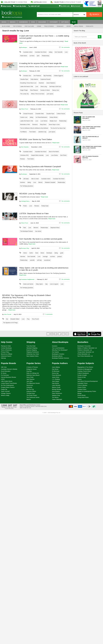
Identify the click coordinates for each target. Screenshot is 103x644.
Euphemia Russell (46, 79)
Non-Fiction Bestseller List (85, 356)
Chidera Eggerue (58, 76)
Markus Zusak (56, 387)
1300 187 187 (34, 6)
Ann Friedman (37, 76)
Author (31, 253)
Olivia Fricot (24, 109)
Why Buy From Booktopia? (60, 350)
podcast (60, 257)
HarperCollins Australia (37, 155)
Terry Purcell (35, 319)
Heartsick (41, 83)
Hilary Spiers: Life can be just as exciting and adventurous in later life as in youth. (44, 269)
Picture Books (82, 395)
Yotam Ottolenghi (57, 399)
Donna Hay (55, 373)
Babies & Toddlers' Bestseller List (87, 348)
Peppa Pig (4, 389)
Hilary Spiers (39, 284)
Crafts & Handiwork (83, 373)
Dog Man (29, 371)
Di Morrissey (56, 371)
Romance (60, 26)
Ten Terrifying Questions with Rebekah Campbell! (40, 167)
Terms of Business (6, 350)
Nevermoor (30, 385)
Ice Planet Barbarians (41, 117)
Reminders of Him (25, 125)
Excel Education (6, 371)
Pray (28, 319)
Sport (69, 26)
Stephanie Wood (55, 228)
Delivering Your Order (33, 354)
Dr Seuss (4, 373)
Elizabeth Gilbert (15, 319)
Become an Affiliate (7, 354)
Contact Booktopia (6, 348)
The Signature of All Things (10, 323)
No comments (66, 47)
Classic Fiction (82, 387)
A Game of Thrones (32, 367)
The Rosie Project (32, 395)
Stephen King (56, 395)
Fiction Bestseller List (84, 354)
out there (32, 56)
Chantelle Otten (40, 114)
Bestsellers (83, 342)
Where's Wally (5, 395)
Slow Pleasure (34, 90)
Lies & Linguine (54, 284)
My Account (76, 6)
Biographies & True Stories (85, 367)
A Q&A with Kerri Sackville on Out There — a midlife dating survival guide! (44, 37)
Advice (25, 253)
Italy (46, 284)
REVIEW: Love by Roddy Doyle (33, 194)
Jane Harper (56, 381)
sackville (32, 260)
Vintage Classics (6, 393)
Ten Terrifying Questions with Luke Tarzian (92, 147)
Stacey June (56, 90)
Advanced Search (6, 356)
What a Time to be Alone (38, 94)
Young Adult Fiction (83, 397)
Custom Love (24, 117)
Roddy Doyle (45, 206)
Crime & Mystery (82, 385)
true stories (38, 231)
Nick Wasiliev (25, 147)
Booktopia (24, 47)
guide (62, 253)
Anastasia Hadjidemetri (28, 279)
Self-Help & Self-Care (55, 87)
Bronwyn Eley (25, 248)
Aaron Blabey (56, 367)
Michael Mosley (57, 389)
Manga (80, 393)
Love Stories (44, 121)
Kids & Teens (78, 26)
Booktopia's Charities (58, 354)
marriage (45, 257)
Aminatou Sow (27, 76)
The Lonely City (24, 94)
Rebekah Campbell (50, 182)
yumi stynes (50, 94)
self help (39, 260)
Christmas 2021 (24, 155)
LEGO (3, 379)
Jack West (30, 381)
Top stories (17, 26)
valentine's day (42, 132)
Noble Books (24, 56)
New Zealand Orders (33, 356)
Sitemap (3, 358)
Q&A (38, 56)
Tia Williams (23, 132)
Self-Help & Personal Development (88, 381)
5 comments (49, 314)
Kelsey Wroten (54, 117)
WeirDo (29, 399)
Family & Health (82, 375)
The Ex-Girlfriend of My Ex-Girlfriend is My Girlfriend (34, 128)
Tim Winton (55, 397)
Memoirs (36, 228)
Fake (25, 228)
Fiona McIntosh (56, 375)
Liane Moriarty (56, 385)
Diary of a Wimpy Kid (33, 373)
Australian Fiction (83, 383)
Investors (55, 346)
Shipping (31, 342)
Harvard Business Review (8, 377)
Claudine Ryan (24, 79)
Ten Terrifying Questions (27, 186)
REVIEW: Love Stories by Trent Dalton (36, 139)
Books (42, 253)
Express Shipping (32, 350)
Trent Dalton (32, 132)
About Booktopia (60, 342)
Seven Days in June (54, 125)
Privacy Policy (5, 352)
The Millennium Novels (33, 383)
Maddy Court (53, 121)
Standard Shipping (32, 348)
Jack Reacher (31, 379)
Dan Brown (55, 369)
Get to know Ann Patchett (89, 118)
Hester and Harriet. (28, 284)
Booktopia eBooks (57, 356)
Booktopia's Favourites (84, 346)
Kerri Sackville (59, 52)
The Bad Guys (31, 393)
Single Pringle (24, 90)
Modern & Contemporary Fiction (87, 391)
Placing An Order (6, 346)
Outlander (29, 387)
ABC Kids (4, 367)
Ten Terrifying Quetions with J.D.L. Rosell (91, 127)
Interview (23, 257)
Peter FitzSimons (57, 393)
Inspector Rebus (31, 391)
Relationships (46, 56)
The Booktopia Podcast (26, 231)
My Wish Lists (64, 6)
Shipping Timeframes (33, 352)
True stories (49, 26)
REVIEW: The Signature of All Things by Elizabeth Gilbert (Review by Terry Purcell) (27, 296)
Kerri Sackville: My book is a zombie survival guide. (41, 239)
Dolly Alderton (34, 79)
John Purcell (8, 314)
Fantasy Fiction (82, 389)
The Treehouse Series (33, 397)
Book (37, 253)
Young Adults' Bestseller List (86, 352)
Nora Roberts (56, 391)
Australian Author (28, 52)
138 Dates (26, 179)
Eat (7, 319)
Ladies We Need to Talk (27, 87)
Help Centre (6, 6)
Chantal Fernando (28, 114)
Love (66, 52)
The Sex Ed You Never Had (58, 128)
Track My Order (20, 6)
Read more (64, 67)
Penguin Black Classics (8, 387)
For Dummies (5, 375)
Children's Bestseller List (85, 350)
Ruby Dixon (43, 125)
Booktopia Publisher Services (61, 358)
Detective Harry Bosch (33, 375)
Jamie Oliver (56, 377)
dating (51, 52)
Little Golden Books (7, 381)
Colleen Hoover (61, 114)
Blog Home (6, 26)
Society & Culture (45, 90)
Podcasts (90, 26)
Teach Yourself (5, 391)
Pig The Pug (30, 389)
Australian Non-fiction (41, 52)
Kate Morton (56, 383)
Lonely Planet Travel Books (9, 383)
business (23, 182)
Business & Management (85, 369)
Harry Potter (30, 377)
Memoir (40, 182)
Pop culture (29, 26)
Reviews (22, 159)
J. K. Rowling (56, 379)
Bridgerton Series (32, 369)
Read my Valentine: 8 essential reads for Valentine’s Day (43, 101)
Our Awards (55, 352)
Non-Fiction (63, 155)
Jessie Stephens (51, 83)
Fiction (25, 206)
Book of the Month (54, 152)
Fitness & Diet (82, 377)
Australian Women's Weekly (9, 369)
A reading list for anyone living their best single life (40, 63)
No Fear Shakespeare (7, 385)
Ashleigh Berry (25, 201)
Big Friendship (48, 76)
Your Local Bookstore (58, 348)
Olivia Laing (44, 87)
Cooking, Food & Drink (84, 371)
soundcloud (47, 260)
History (80, 379)
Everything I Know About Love (28, 83)
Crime (39, 26)
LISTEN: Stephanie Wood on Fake (34, 213)
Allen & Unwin (35, 179)
